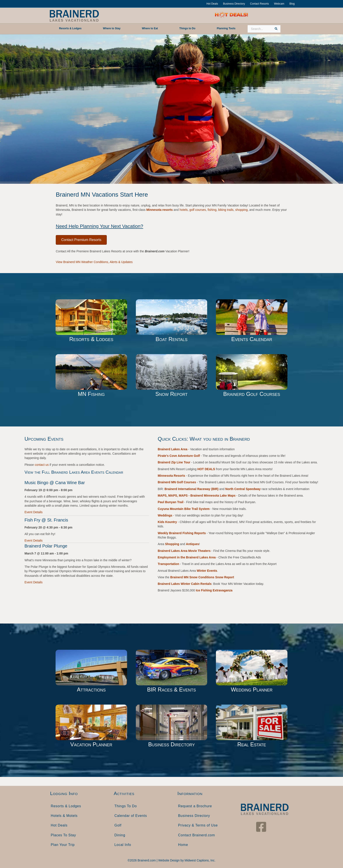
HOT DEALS (206, 469)
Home (183, 845)
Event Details (33, 512)
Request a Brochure (195, 806)
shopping (241, 210)
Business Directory (234, 4)
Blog (292, 4)
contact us (42, 465)
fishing (212, 210)
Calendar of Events (131, 816)
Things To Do (126, 806)
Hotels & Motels (64, 816)
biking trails (226, 210)
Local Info (123, 845)
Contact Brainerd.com (197, 835)
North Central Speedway (243, 489)
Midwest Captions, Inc (200, 860)
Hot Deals (212, 4)
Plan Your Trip (63, 845)
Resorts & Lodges (66, 806)
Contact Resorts (259, 4)
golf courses (198, 210)
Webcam (279, 4)
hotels (184, 210)
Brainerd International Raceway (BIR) (192, 489)
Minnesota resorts (160, 210)
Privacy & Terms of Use (198, 825)
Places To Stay (63, 835)
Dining (120, 835)
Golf (118, 825)
